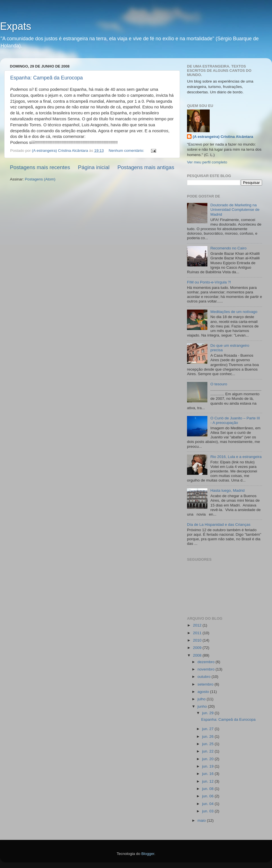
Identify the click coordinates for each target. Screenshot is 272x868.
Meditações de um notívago (234, 312)
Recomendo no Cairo (228, 248)
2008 (198, 655)
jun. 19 (208, 766)
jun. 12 (208, 781)
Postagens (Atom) (40, 179)
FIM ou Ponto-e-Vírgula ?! (209, 282)
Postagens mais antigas (146, 167)
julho (202, 699)
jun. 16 (208, 774)
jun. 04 (208, 804)
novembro (207, 669)
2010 (198, 640)
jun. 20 (208, 759)
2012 (198, 625)
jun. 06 (208, 796)
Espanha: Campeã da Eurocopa (46, 78)
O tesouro (219, 384)
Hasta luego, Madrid (227, 490)
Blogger (148, 854)
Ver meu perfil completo (207, 162)
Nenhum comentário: (127, 151)
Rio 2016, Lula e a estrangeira (236, 457)
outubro (205, 677)
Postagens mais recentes (40, 167)
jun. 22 (208, 751)
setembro (206, 684)
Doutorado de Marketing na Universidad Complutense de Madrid (235, 210)
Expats (16, 26)
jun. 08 (208, 789)
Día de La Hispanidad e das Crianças (219, 525)
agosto (204, 692)
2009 (198, 648)
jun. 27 (208, 729)
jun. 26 (208, 736)
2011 (198, 633)
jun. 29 (208, 713)
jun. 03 (208, 811)
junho (203, 706)
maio (202, 820)
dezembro (207, 662)
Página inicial (94, 167)
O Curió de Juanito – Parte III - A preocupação (235, 420)
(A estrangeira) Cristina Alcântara (223, 137)
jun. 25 (208, 744)
